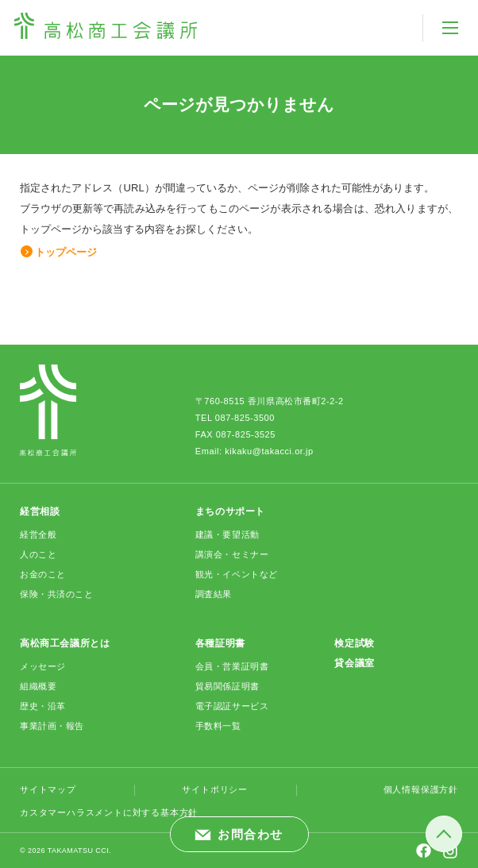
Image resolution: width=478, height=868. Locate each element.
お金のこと (43, 574)
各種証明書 (220, 643)
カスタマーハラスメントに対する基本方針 (109, 812)
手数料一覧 (218, 726)
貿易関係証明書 (227, 686)
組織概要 (38, 686)
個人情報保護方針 (421, 789)
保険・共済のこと (56, 594)
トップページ (66, 252)
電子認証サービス (232, 706)
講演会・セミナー (232, 554)
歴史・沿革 (43, 706)
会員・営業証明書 (232, 666)
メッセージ (43, 666)
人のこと (38, 554)
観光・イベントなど (237, 574)
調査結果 (214, 594)
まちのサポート (230, 511)
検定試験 (354, 643)
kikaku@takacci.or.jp (269, 451)
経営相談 (40, 511)
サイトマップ (48, 789)
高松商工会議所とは (65, 643)
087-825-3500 (245, 418)
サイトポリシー (215, 789)
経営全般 (38, 534)
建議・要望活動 (227, 534)
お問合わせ (251, 834)
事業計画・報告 (52, 726)
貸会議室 (354, 663)
